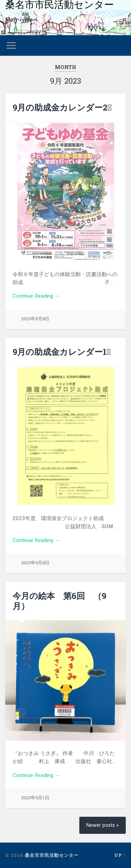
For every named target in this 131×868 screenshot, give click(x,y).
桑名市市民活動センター (52, 855)
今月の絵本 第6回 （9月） (59, 601)
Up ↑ (120, 855)
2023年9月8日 (35, 319)
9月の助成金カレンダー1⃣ (62, 352)
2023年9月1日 (35, 798)
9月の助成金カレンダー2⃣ (62, 107)
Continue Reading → (36, 296)
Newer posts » (103, 825)
